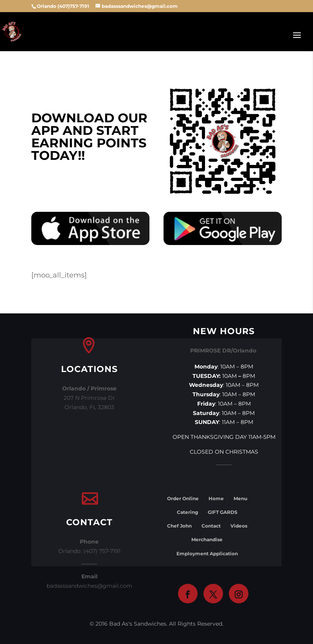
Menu (240, 498)
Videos (239, 526)
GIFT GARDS (223, 512)
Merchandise (207, 539)
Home (216, 498)
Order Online (183, 498)
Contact (211, 526)
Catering (187, 512)
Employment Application (207, 554)
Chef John (179, 526)
